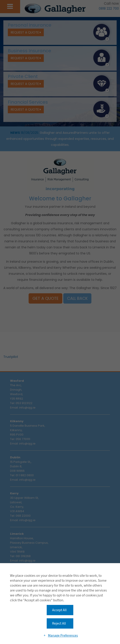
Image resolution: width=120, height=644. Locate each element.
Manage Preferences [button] (63, 636)
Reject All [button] (59, 623)
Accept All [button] (59, 610)
